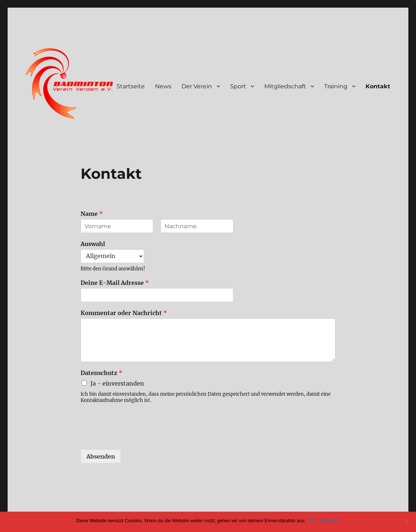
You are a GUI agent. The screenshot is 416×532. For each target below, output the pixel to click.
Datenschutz (101, 373)
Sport (238, 86)
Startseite (131, 86)
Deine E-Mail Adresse (115, 283)
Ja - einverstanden (117, 383)
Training (336, 86)
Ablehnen (330, 521)
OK (313, 521)
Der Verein (197, 86)
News (163, 86)
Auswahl (93, 244)
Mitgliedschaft (285, 86)
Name (92, 214)
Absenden (101, 456)
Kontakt (378, 86)
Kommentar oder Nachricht (124, 313)
